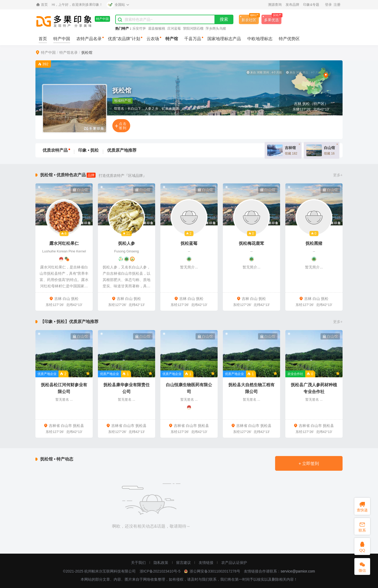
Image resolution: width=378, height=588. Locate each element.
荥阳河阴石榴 (193, 28)
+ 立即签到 (309, 463)
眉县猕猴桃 (157, 28)
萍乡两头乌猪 (216, 28)
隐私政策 (161, 563)
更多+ (338, 175)
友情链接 (206, 563)
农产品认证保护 (234, 563)
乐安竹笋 (139, 28)
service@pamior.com (298, 571)
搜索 (224, 19)
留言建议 (183, 563)
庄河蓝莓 (174, 28)
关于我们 (138, 563)
